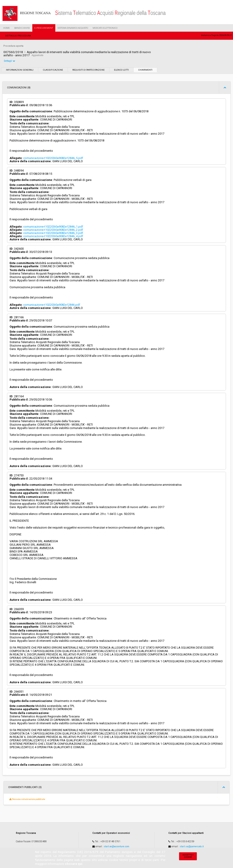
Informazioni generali (20, 70)
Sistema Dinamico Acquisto (73, 28)
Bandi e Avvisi (22, 28)
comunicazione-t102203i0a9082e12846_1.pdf (53, 227)
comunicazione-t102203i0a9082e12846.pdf (52, 305)
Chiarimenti (145, 70)
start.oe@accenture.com (116, 846)
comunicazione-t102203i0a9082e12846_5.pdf (53, 158)
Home (6, 28)
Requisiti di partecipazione (89, 70)
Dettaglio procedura (18, 36)
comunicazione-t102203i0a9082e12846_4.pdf (53, 236)
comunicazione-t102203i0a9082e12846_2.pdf (53, 230)
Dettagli (10, 61)
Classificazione (53, 70)
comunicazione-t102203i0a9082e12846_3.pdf (53, 233)
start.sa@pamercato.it (192, 846)
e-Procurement (44, 28)
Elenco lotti (121, 70)
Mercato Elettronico (105, 28)
